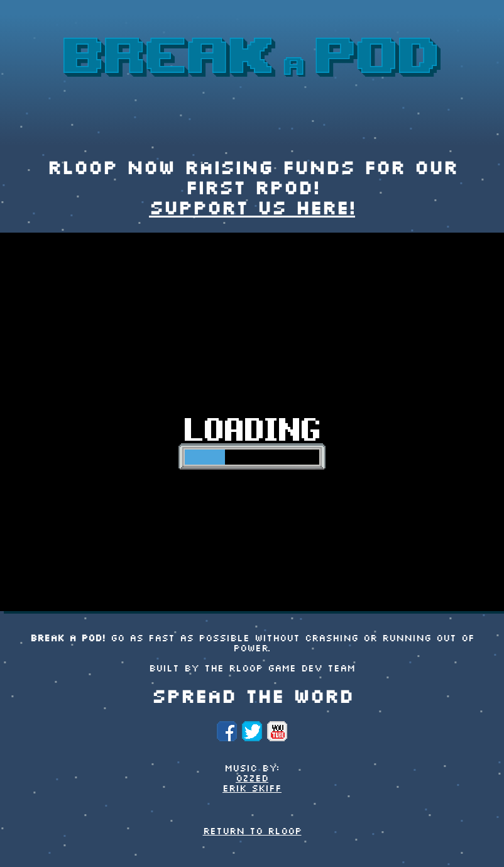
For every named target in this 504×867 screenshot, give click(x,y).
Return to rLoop (252, 832)
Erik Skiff (252, 789)
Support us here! (252, 209)
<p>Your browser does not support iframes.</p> (252, 422)
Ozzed (252, 779)
